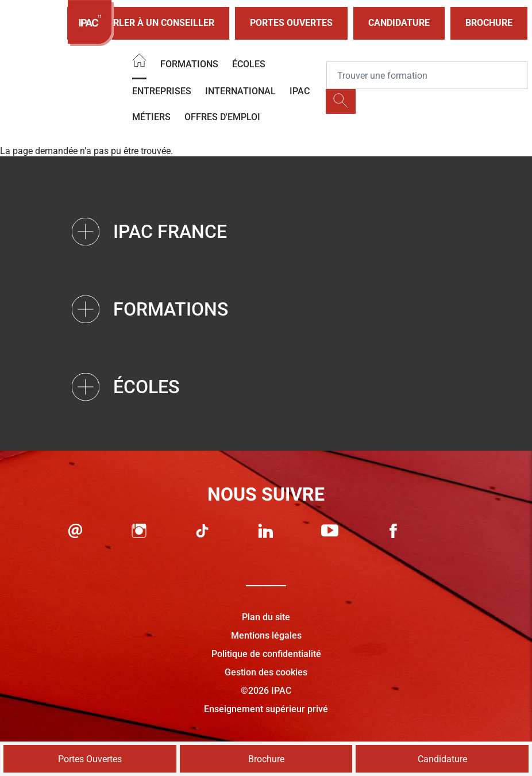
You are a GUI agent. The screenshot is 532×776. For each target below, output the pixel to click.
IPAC (300, 91)
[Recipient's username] (427, 75)
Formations (189, 64)
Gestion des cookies (266, 672)
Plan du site (266, 617)
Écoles (249, 64)
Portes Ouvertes (291, 23)
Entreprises (162, 91)
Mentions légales (266, 635)
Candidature (399, 23)
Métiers (151, 117)
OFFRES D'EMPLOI (222, 117)
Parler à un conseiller (148, 23)
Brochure (489, 23)
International (240, 91)
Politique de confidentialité (266, 654)
